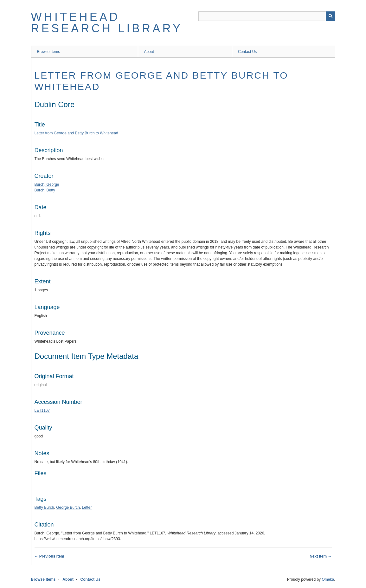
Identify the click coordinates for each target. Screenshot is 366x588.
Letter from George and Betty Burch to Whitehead (76, 133)
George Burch (68, 507)
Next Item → (321, 556)
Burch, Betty (45, 190)
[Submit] (331, 16)
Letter (87, 507)
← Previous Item (49, 556)
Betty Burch (44, 507)
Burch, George (47, 184)
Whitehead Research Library (107, 23)
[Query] (267, 16)
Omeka (328, 579)
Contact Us (247, 52)
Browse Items (49, 52)
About (149, 52)
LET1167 (42, 410)
